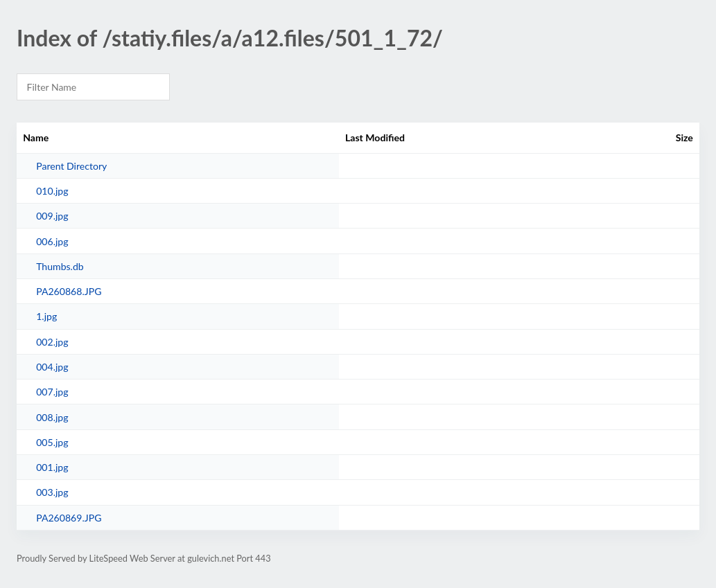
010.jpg (52, 191)
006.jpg (52, 241)
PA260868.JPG (69, 291)
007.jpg (52, 392)
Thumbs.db (60, 266)
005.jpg (52, 442)
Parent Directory (71, 166)
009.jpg (52, 216)
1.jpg (46, 316)
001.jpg (52, 467)
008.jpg (52, 417)
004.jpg (52, 367)
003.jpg (52, 492)
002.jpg (52, 342)
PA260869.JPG (69, 518)
